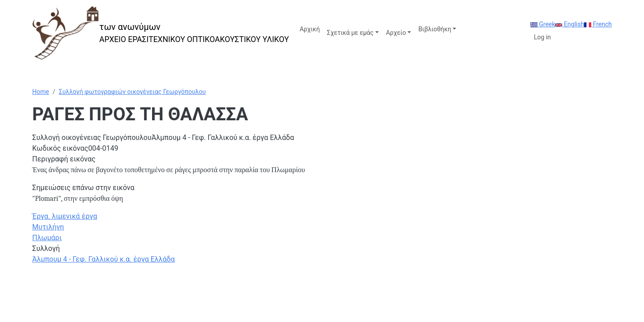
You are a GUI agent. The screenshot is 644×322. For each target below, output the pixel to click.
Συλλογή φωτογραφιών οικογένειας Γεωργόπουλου (132, 92)
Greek (543, 24)
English (570, 24)
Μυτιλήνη (48, 227)
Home (41, 92)
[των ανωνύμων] (161, 33)
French (598, 24)
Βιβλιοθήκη (434, 29)
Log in (542, 37)
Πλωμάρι (47, 238)
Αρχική (310, 29)
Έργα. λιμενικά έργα (65, 216)
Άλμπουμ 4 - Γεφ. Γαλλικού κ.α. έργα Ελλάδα (104, 259)
